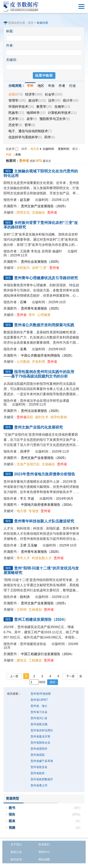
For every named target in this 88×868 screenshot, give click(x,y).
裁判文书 (42, 417)
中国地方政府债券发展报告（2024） (48, 505)
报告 (12, 814)
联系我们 (44, 844)
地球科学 (36, 113)
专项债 (34, 511)
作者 (62, 86)
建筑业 (22, 660)
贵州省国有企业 (40, 743)
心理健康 (44, 315)
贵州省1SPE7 (39, 700)
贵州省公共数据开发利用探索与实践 (44, 325)
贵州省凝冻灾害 (40, 737)
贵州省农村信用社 (42, 730)
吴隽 (23, 349)
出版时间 (48, 149)
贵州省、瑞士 (39, 706)
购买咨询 (16, 860)
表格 (18, 155)
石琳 (23, 302)
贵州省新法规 (39, 724)
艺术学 (16, 119)
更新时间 (64, 149)
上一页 (14, 676)
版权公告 (16, 852)
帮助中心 (44, 852)
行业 (73, 86)
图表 (12, 821)
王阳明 (22, 609)
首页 (31, 23)
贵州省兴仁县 (39, 718)
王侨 (23, 545)
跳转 (53, 682)
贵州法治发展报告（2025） (41, 411)
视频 (12, 828)
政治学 (37, 100)
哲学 (30, 125)
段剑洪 (25, 597)
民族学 (16, 113)
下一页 (70, 676)
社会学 (54, 94)
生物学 (62, 107)
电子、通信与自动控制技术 (30, 131)
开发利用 (38, 362)
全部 (16, 94)
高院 (25, 417)
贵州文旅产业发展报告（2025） (44, 206)
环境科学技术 (21, 107)
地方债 (22, 511)
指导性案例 (59, 417)
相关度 (35, 149)
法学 (54, 100)
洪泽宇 (25, 451)
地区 (41, 86)
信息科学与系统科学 (25, 137)
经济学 (34, 94)
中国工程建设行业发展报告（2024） (48, 654)
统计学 (71, 100)
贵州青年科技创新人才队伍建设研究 (44, 521)
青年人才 (23, 558)
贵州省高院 (38, 755)
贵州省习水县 (39, 712)
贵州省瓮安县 (39, 767)
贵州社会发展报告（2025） (41, 262)
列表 (9, 155)
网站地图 (44, 860)
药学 (50, 137)
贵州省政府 (38, 773)
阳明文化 (23, 212)
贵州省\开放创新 (41, 694)
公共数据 (23, 362)
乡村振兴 (23, 268)
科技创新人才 (42, 558)
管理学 (17, 100)
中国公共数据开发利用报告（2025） (48, 355)
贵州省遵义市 (39, 785)
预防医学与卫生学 (55, 119)
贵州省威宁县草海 (42, 761)
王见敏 (32, 545)
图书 (12, 808)
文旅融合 (38, 212)
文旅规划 (35, 609)
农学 (32, 119)
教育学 (44, 107)
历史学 (15, 125)
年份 (51, 86)
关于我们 (16, 844)
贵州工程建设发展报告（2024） (41, 619)
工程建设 (35, 660)
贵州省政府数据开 (42, 779)
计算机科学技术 (62, 113)
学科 (30, 86)
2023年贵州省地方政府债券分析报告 (45, 474)
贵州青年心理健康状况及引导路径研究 (46, 278)
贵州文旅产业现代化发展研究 (38, 427)
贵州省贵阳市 (39, 749)
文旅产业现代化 (28, 464)
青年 (32, 315)
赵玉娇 (25, 200)
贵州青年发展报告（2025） (41, 308)
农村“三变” (40, 268)
